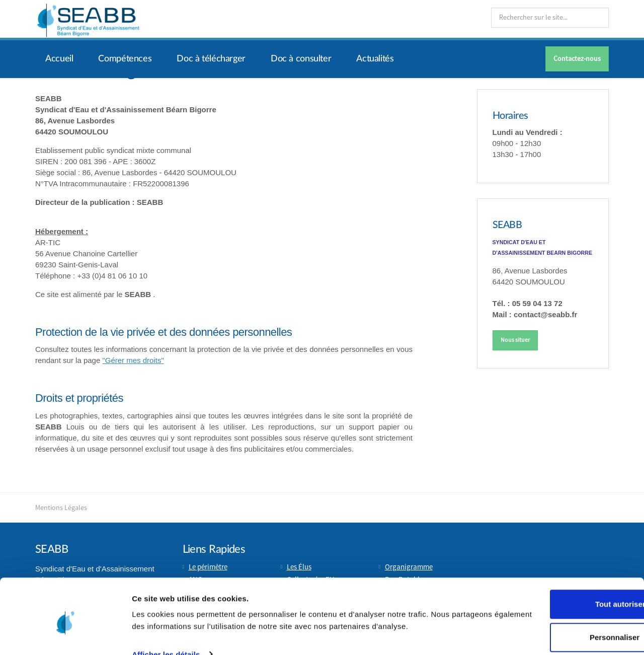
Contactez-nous (577, 59)
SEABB (508, 225)
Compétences (125, 59)
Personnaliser (560, 595)
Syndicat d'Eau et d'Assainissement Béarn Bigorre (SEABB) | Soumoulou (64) (88, 20)
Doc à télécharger (211, 59)
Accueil (59, 59)
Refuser (560, 628)
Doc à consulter (301, 59)
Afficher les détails (166, 624)
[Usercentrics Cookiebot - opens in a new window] (65, 635)
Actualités (375, 59)
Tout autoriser (560, 562)
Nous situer (515, 340)
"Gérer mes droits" (133, 360)
